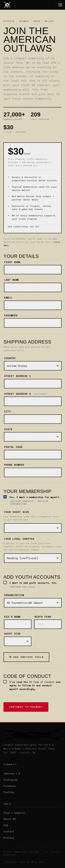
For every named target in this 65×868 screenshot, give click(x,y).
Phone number (14, 465)
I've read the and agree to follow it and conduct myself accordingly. (35, 686)
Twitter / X (12, 774)
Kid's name (13, 617)
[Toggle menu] (60, 5)
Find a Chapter (14, 813)
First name (13, 262)
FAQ (6, 825)
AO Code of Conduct (42, 682)
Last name (12, 280)
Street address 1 (18, 376)
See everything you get (24, 227)
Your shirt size (17, 512)
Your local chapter (19, 539)
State (8, 429)
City (8, 412)
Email (8, 298)
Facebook (10, 786)
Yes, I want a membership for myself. (35, 500)
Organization (14, 595)
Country (10, 358)
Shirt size (13, 634)
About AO (10, 819)
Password (11, 315)
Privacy (9, 838)
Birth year (43, 617)
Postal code (13, 447)
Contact (9, 831)
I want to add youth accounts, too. (33, 585)
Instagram (10, 780)
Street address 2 (26, 394)
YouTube (9, 792)
